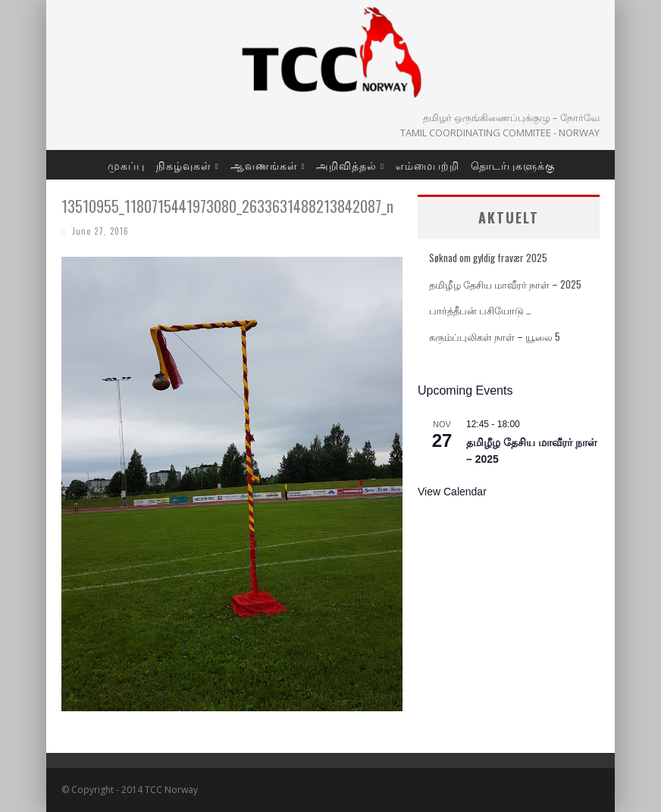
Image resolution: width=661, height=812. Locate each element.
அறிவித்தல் (346, 165)
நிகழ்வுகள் (184, 165)
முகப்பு (126, 165)
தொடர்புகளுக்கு (513, 165)
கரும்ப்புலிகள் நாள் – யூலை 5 (495, 336)
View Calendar (452, 492)
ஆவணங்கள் (264, 165)
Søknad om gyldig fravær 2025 (488, 258)
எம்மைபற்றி (428, 165)
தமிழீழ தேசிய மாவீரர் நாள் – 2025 (505, 284)
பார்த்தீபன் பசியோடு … (480, 310)
